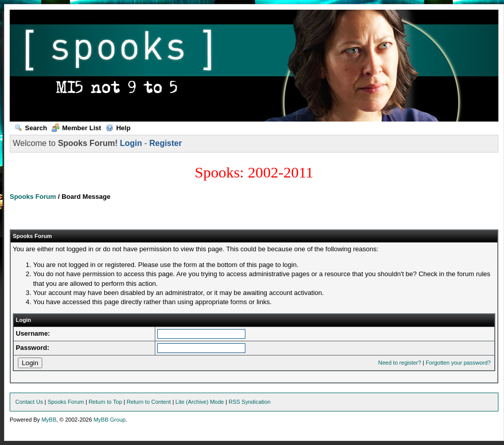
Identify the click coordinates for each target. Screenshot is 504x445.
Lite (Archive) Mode (200, 402)
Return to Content (149, 402)
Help (118, 128)
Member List (76, 128)
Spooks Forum (33, 197)
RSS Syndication (250, 402)
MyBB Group (110, 420)
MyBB (49, 420)
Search (31, 128)
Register (165, 143)
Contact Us (29, 402)
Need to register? (400, 363)
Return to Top (105, 402)
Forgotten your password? (458, 363)
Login (131, 143)
